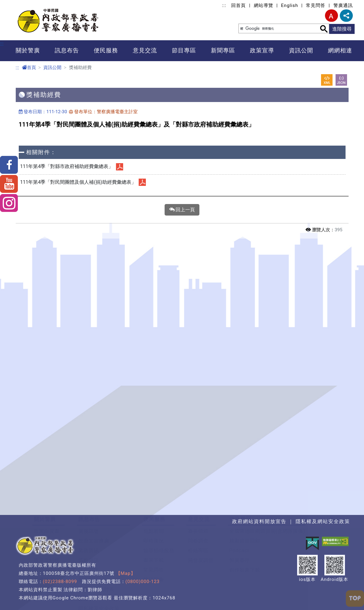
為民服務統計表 (96, 555)
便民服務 (106, 50)
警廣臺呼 (240, 526)
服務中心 (44, 536)
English (290, 5)
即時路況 (154, 507)
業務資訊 (89, 516)
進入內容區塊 (15, 3)
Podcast (239, 516)
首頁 (29, 68)
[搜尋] (275, 28)
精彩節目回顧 (245, 507)
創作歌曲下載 (245, 536)
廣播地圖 (44, 545)
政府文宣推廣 (94, 507)
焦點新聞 (154, 497)
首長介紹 (44, 516)
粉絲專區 (198, 516)
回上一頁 (182, 210)
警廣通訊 (343, 5)
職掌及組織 (47, 526)
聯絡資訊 (44, 555)
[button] (182, 466)
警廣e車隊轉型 (95, 594)
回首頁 (238, 5)
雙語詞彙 (154, 545)
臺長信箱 (198, 497)
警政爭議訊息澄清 (99, 584)
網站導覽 (264, 5)
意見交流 (145, 50)
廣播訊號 (89, 497)
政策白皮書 (47, 497)
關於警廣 (28, 50)
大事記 (42, 507)
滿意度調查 (201, 526)
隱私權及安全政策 (99, 574)
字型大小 (331, 16)
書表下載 (154, 526)
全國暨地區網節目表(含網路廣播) (267, 497)
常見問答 (316, 5)
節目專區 (184, 50)
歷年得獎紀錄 (49, 565)
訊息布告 (67, 50)
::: (224, 5)
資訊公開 (301, 50)
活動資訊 (89, 526)
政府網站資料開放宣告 (104, 565)
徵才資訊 (89, 536)
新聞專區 (223, 50)
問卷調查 (198, 507)
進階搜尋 (342, 29)
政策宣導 (262, 50)
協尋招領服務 (159, 516)
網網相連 (340, 50)
